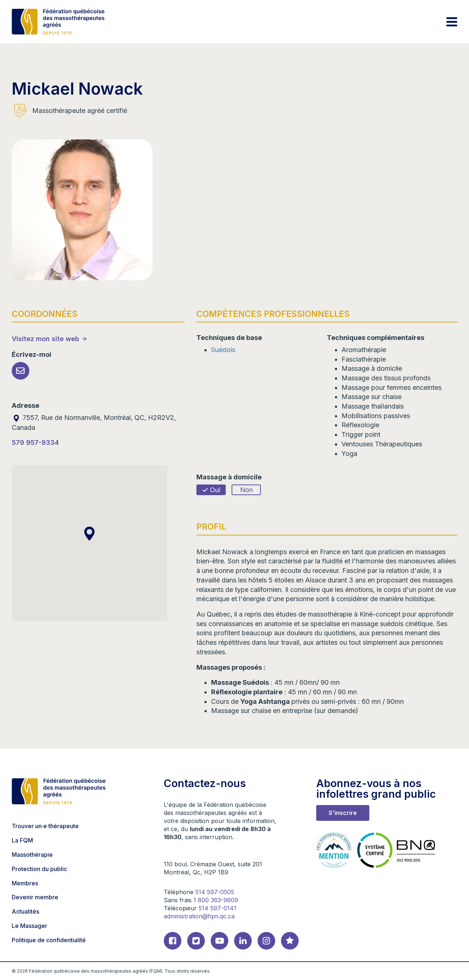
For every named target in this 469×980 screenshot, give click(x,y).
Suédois (223, 350)
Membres (25, 883)
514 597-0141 (217, 908)
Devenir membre (35, 897)
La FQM (22, 840)
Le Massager (29, 926)
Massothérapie (32, 855)
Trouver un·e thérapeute (45, 826)
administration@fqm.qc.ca (199, 916)
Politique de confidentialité (49, 940)
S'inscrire (343, 813)
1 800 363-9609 (216, 900)
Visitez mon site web (45, 339)
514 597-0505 (215, 892)
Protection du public (39, 869)
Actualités (25, 911)
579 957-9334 (35, 443)
